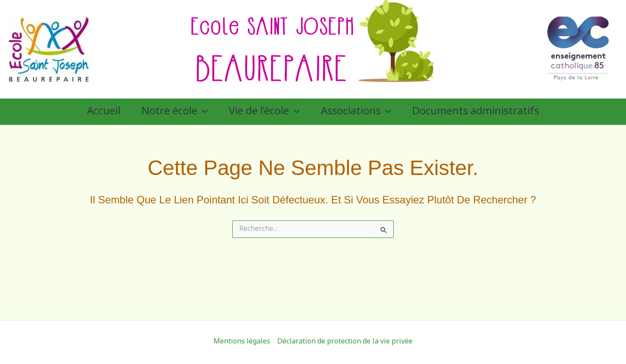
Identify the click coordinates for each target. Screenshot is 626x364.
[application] (203, 112)
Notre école (175, 112)
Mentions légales (242, 342)
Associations (356, 112)
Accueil (104, 112)
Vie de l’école (264, 112)
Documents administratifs (476, 112)
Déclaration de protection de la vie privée (345, 342)
